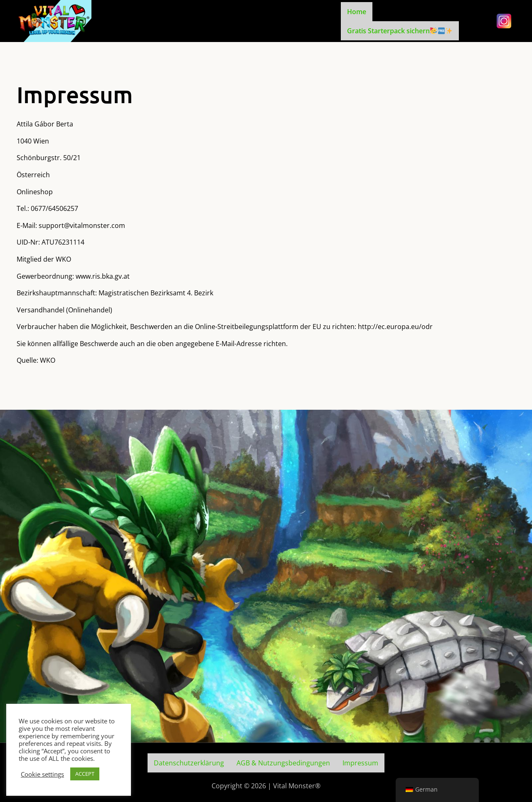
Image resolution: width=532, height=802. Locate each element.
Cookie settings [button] (42, 774)
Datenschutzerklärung (189, 763)
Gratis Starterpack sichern (400, 31)
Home (357, 12)
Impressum (360, 763)
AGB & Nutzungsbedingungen (283, 763)
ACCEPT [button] (85, 774)
